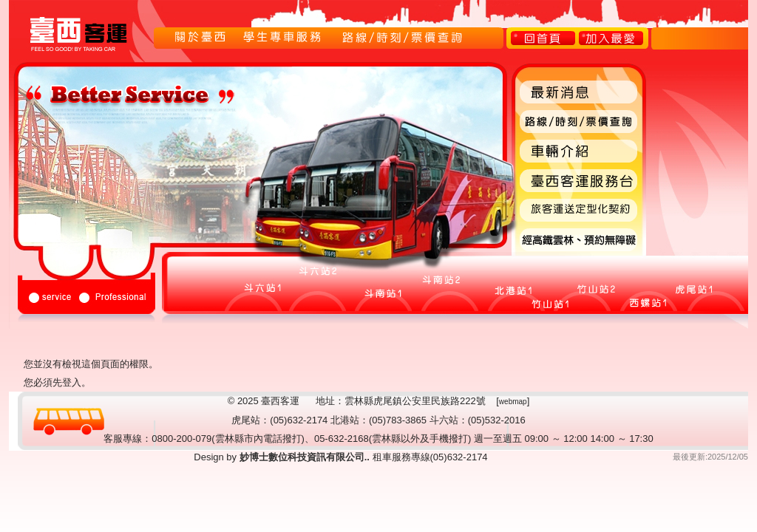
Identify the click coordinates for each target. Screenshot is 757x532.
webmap (513, 402)
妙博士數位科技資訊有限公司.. (303, 457)
